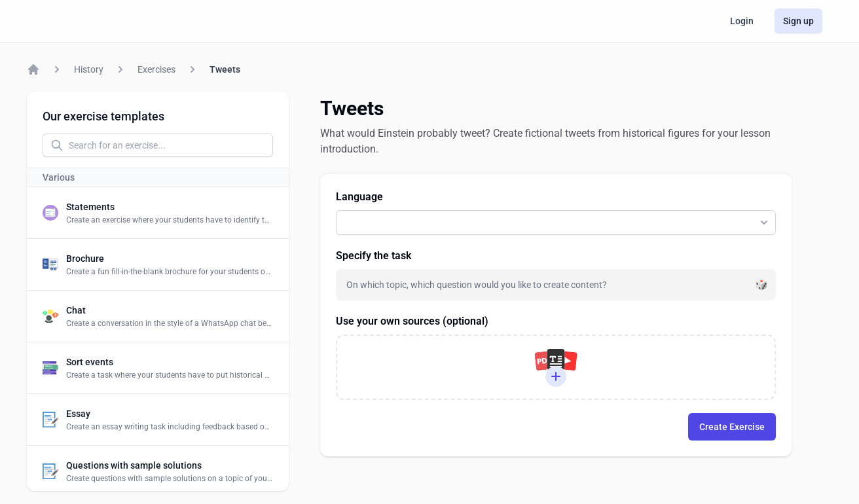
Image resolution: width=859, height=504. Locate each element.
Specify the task (374, 256)
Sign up (798, 21)
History (89, 69)
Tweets (225, 69)
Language (359, 197)
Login (742, 21)
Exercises (156, 69)
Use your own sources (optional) (412, 321)
